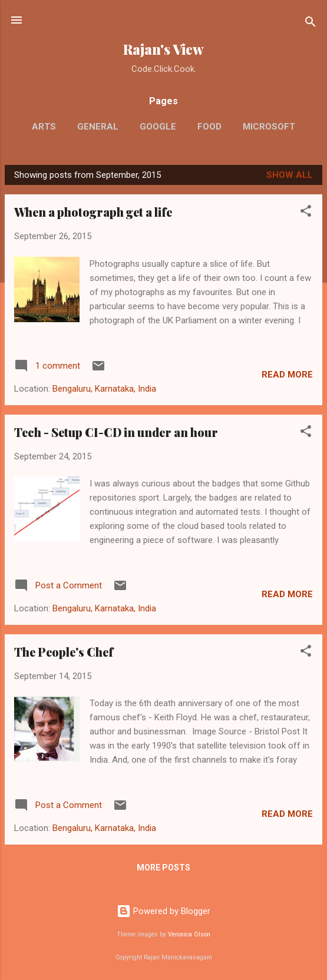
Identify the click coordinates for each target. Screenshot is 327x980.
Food (209, 127)
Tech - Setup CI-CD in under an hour (116, 432)
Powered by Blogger (163, 911)
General (98, 127)
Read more (287, 375)
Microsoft (269, 127)
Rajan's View (163, 49)
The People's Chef (64, 652)
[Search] (311, 24)
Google (158, 127)
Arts (44, 127)
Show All (290, 175)
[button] (306, 213)
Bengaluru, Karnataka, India (104, 389)
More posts (163, 868)
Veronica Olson (189, 934)
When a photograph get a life (93, 212)
